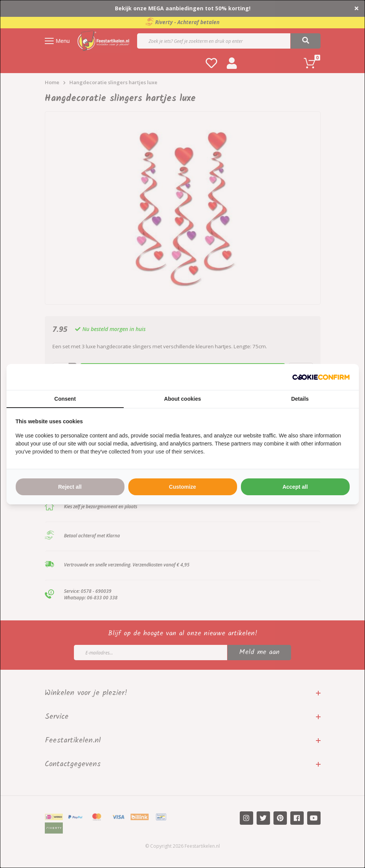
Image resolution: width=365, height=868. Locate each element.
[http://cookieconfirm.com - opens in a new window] (321, 377)
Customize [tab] (182, 487)
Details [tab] (300, 399)
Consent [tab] (65, 399)
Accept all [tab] (295, 487)
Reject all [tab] (70, 487)
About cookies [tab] (182, 399)
